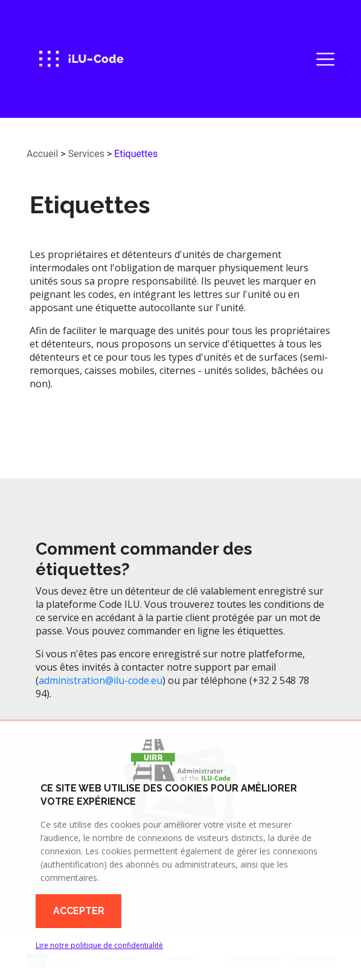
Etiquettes (136, 154)
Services (86, 154)
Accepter (79, 911)
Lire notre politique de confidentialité (99, 945)
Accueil (42, 154)
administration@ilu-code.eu (101, 680)
